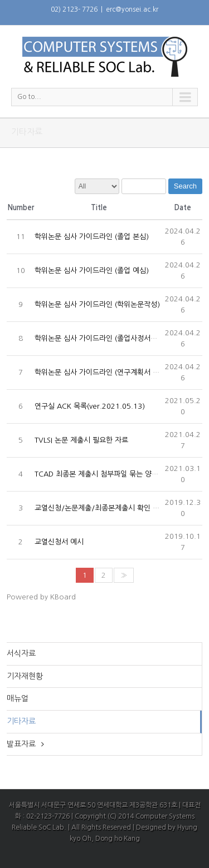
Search (185, 186)
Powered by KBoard (41, 597)
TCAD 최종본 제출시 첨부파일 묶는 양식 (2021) (109, 474)
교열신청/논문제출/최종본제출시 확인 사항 (100, 508)
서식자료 (21, 653)
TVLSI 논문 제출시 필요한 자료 (81, 440)
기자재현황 (25, 676)
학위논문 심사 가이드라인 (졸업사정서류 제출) (105, 338)
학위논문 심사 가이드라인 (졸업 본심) (92, 237)
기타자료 (21, 721)
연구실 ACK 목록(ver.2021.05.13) (90, 406)
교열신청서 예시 (59, 542)
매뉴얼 (18, 698)
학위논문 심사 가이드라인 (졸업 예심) (92, 271)
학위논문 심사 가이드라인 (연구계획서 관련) (102, 372)
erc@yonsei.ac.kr (132, 9)
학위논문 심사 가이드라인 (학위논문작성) (97, 304)
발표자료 (21, 744)
